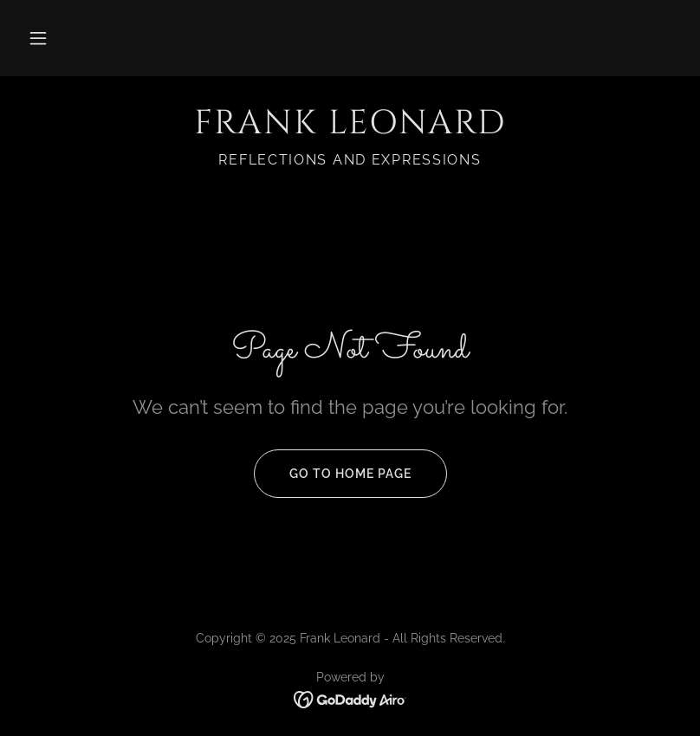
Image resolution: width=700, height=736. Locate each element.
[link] (350, 129)
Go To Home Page (333, 474)
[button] (38, 38)
